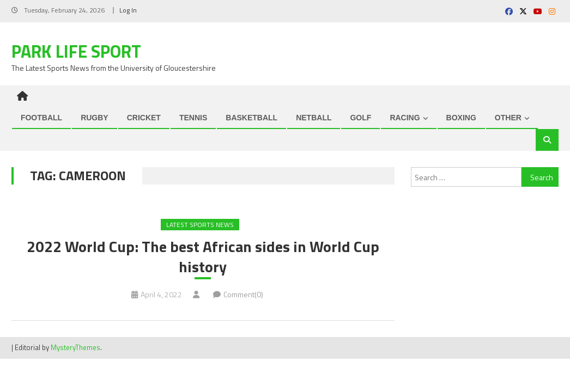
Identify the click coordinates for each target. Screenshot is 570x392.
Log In (128, 10)
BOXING (461, 118)
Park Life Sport (76, 51)
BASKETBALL (251, 118)
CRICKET (144, 118)
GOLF (360, 118)
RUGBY (95, 118)
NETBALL (314, 118)
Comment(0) (243, 294)
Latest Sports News (200, 225)
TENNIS (193, 118)
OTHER (508, 118)
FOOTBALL (41, 118)
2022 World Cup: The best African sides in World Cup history (203, 257)
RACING (405, 118)
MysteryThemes (75, 347)
